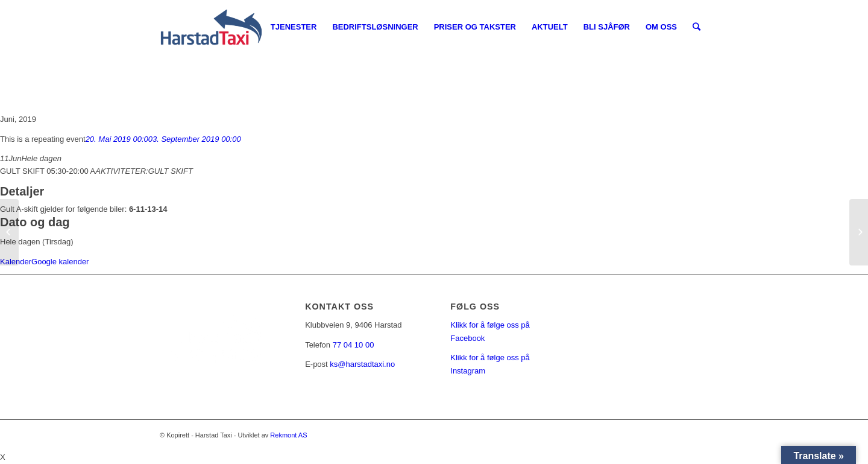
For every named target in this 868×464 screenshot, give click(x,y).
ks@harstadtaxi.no (362, 364)
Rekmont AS (288, 435)
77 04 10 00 (354, 345)
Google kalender (60, 262)
